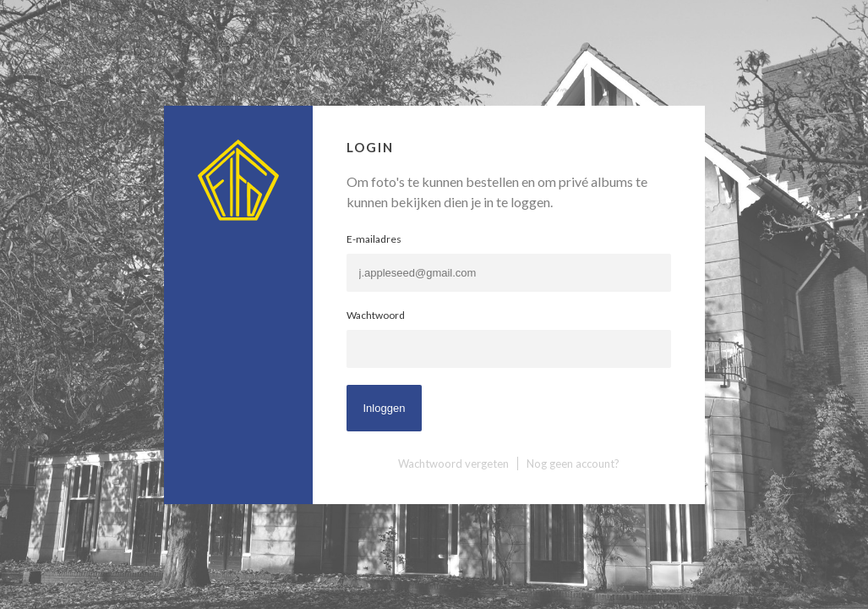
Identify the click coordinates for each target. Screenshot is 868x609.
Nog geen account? (573, 464)
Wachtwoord (376, 315)
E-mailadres (374, 239)
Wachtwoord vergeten (453, 464)
